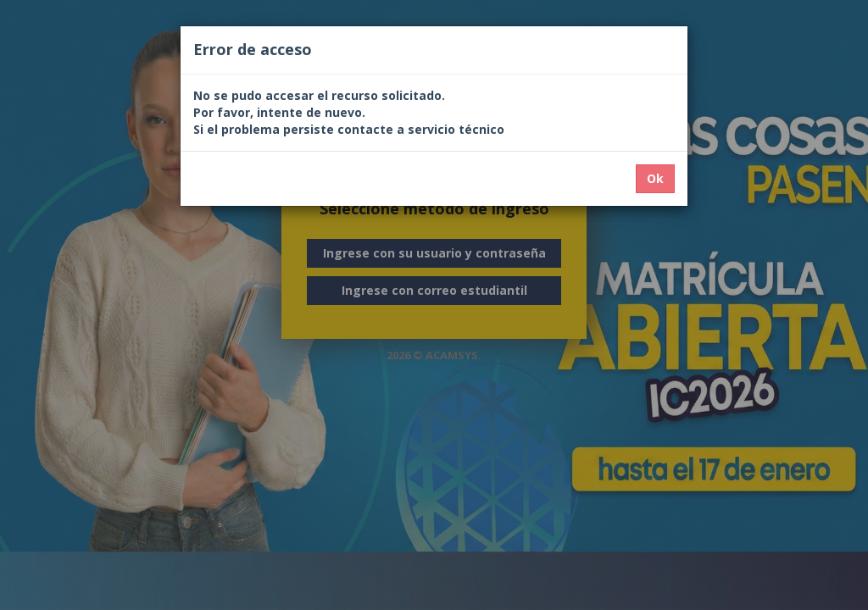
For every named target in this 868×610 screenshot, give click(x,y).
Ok (655, 178)
